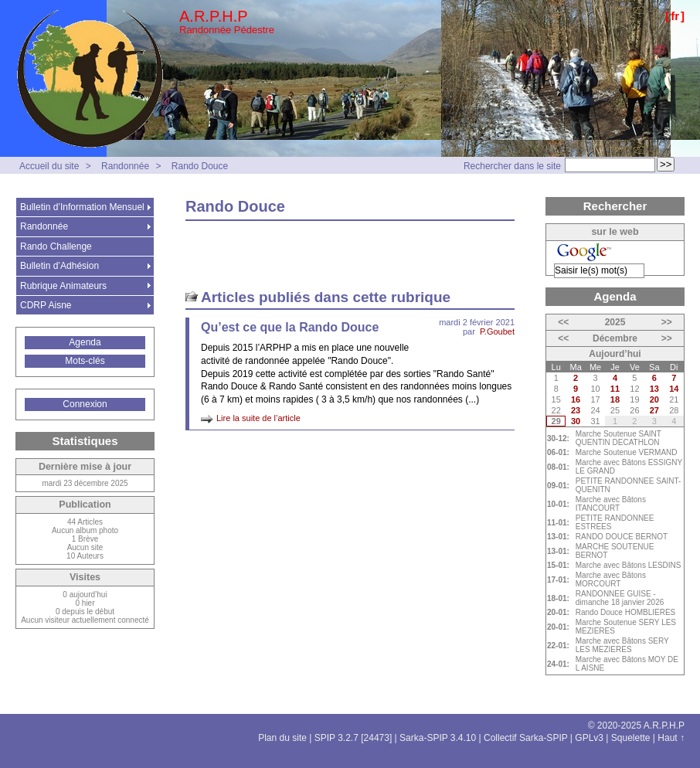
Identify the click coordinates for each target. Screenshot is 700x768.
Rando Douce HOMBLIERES (626, 612)
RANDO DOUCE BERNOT (622, 537)
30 (576, 421)
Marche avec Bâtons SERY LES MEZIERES (622, 645)
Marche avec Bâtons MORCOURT (611, 579)
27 (654, 410)
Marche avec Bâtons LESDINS (629, 565)
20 (654, 399)
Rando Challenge (56, 246)
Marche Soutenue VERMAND (627, 452)
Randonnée (125, 166)
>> (667, 322)
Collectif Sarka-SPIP (526, 738)
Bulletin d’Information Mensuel (82, 207)
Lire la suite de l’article (258, 418)
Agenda (85, 342)
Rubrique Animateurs (63, 286)
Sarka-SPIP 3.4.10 (438, 738)
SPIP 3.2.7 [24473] (353, 738)
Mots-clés (85, 361)
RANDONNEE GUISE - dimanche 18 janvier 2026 (620, 598)
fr (675, 16)
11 (615, 389)
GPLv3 (589, 738)
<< (563, 322)
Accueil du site (49, 166)
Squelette (631, 738)
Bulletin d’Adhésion (59, 266)
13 (654, 389)
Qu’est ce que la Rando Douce (290, 327)
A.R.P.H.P (214, 16)
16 (576, 399)
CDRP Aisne (46, 305)
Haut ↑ (671, 738)
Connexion (85, 404)
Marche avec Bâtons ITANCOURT (611, 504)
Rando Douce (200, 166)
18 (615, 399)
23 (576, 410)
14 (674, 389)
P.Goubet (497, 331)
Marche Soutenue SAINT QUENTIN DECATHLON (618, 438)
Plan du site (282, 738)
